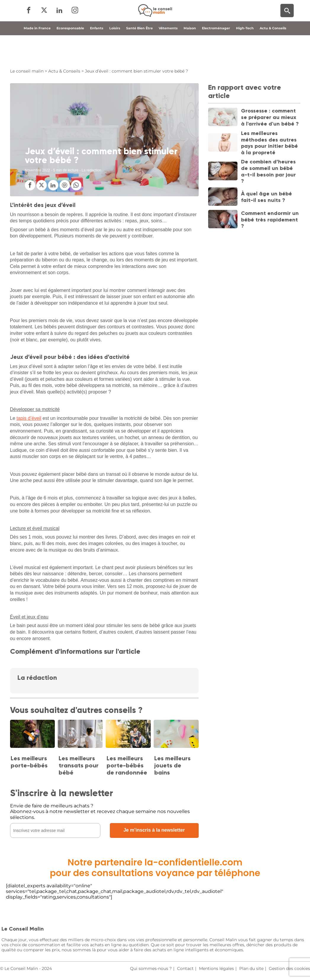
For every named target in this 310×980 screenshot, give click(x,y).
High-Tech (245, 54)
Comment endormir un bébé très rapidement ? (270, 220)
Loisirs (115, 54)
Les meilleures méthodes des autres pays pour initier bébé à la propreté (269, 143)
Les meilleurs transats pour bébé (79, 765)
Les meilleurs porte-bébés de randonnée (127, 765)
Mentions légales (216, 968)
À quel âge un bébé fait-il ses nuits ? (266, 197)
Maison (190, 54)
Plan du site (251, 968)
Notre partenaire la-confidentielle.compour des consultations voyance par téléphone (155, 868)
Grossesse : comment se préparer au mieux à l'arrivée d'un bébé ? (270, 117)
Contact (185, 968)
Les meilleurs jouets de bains (172, 765)
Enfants (97, 54)
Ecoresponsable (70, 54)
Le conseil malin (27, 71)
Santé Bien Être (139, 54)
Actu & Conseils (273, 54)
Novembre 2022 (37, 170)
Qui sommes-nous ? (151, 968)
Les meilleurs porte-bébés (29, 762)
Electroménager (216, 54)
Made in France (37, 54)
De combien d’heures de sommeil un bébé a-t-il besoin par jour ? (268, 171)
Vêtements (168, 54)
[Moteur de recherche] (287, 24)
